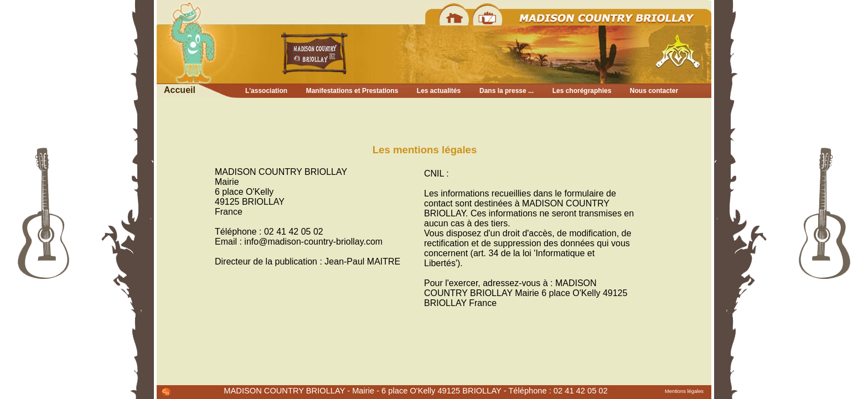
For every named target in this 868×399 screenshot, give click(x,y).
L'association (266, 91)
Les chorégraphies (582, 91)
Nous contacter (654, 91)
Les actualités (439, 91)
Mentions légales (684, 391)
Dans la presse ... (507, 91)
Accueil (180, 90)
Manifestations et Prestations (352, 91)
